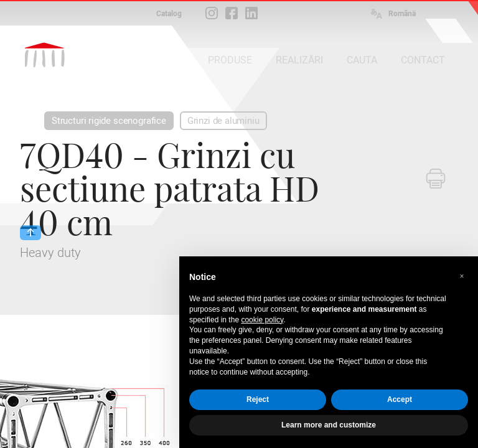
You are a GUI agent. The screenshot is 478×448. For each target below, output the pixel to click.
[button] (462, 276)
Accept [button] (400, 399)
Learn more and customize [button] (329, 425)
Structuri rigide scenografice (109, 121)
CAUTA (362, 60)
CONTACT (423, 60)
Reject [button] (258, 399)
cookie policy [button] (262, 320)
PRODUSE (230, 60)
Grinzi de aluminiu (223, 121)
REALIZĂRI (299, 60)
